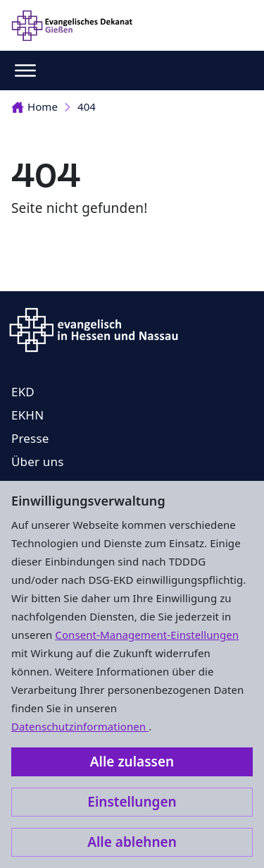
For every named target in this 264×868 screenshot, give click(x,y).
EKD (23, 392)
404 (87, 106)
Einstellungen (132, 802)
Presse (30, 438)
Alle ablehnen (132, 842)
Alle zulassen (132, 762)
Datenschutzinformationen (80, 726)
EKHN (27, 415)
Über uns (38, 461)
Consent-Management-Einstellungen (147, 635)
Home (34, 106)
